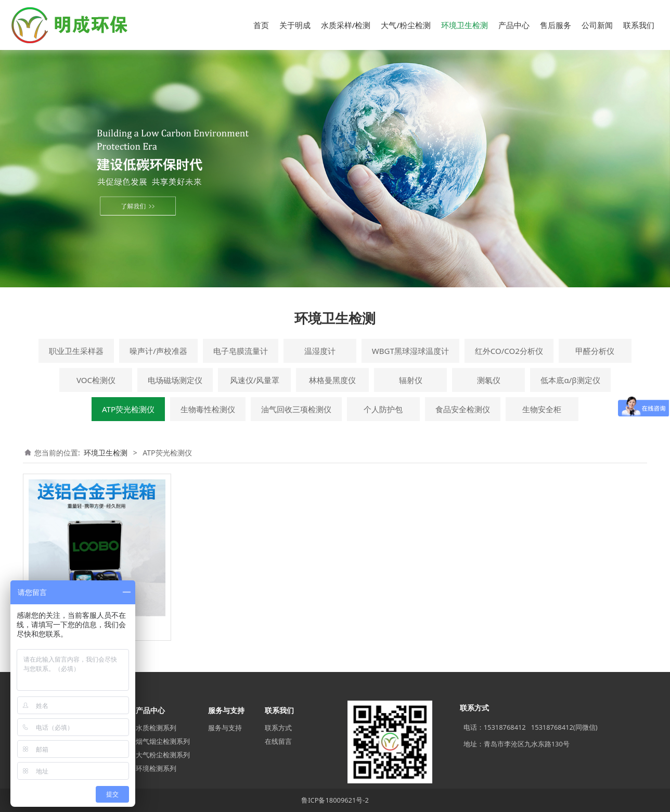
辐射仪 (411, 380)
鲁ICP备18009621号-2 (335, 800)
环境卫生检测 (465, 25)
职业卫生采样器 (76, 351)
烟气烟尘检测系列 (163, 741)
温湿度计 (320, 351)
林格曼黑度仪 (332, 380)
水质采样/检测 (346, 25)
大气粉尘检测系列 (163, 755)
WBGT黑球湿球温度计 (410, 351)
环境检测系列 (156, 768)
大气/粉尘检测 (406, 25)
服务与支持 (225, 728)
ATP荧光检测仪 (128, 409)
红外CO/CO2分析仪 (509, 351)
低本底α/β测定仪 (570, 380)
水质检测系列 (156, 728)
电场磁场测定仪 (175, 380)
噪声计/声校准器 (158, 351)
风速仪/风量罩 (255, 380)
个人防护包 (383, 409)
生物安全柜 (542, 409)
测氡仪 (489, 380)
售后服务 (556, 25)
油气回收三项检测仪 (296, 409)
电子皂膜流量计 (241, 351)
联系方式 (278, 728)
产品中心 (514, 25)
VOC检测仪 (96, 380)
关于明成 (295, 25)
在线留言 (278, 741)
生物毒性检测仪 (208, 409)
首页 (261, 25)
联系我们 (639, 25)
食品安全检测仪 (463, 409)
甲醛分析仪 (595, 351)
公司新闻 (597, 25)
